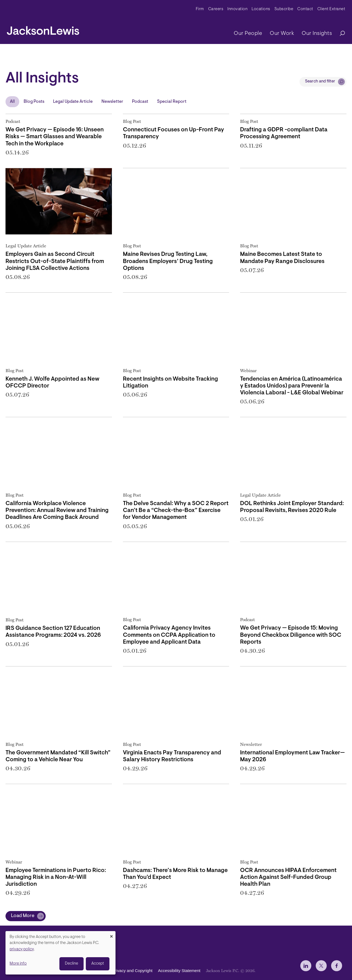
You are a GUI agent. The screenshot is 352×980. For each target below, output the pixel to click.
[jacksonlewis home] (43, 29)
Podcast (140, 102)
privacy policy (22, 949)
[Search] (340, 34)
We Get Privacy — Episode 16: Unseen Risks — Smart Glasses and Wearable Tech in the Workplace (55, 137)
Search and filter (320, 81)
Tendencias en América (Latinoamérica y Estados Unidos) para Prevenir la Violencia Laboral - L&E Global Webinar (292, 386)
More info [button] (18, 964)
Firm (200, 9)
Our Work (282, 34)
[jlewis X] (321, 966)
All (12, 102)
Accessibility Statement (179, 971)
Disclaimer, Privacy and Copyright (122, 971)
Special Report (172, 102)
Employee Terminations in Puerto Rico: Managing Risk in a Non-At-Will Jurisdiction (56, 877)
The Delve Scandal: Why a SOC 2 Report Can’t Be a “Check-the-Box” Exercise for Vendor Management (176, 510)
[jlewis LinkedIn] (306, 966)
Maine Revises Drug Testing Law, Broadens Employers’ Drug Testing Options (168, 261)
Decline (71, 964)
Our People (248, 34)
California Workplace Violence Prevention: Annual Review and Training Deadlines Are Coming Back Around (57, 510)
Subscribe (284, 9)
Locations (261, 9)
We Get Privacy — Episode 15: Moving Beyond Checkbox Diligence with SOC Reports (291, 635)
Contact (305, 9)
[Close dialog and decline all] (111, 935)
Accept (98, 964)
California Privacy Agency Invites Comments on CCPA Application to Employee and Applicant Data (169, 635)
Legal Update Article (73, 102)
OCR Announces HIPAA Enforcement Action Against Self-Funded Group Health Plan (288, 877)
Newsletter (112, 102)
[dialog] (61, 953)
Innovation (237, 9)
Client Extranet (331, 9)
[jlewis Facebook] (337, 966)
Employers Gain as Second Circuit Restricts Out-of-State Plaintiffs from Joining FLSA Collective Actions (55, 261)
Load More (23, 916)
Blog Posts (34, 102)
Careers (216, 9)
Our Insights (317, 34)
